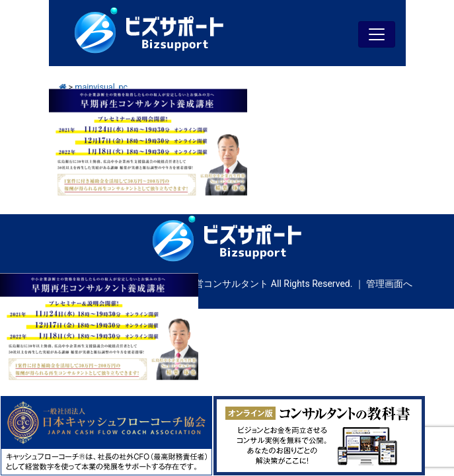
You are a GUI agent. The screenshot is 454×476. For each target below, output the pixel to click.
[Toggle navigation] (377, 34)
